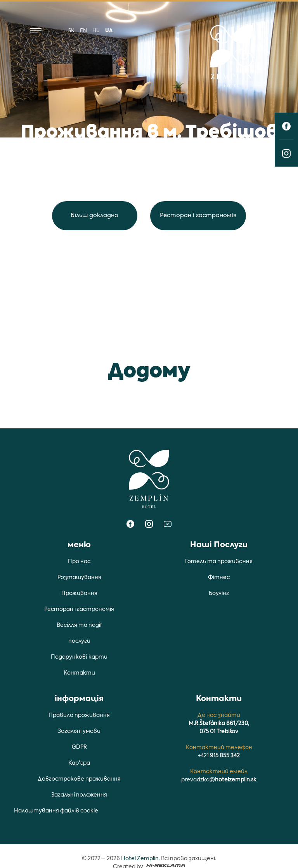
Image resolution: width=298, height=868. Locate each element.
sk (71, 31)
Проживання (79, 593)
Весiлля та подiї (79, 625)
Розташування (79, 578)
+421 (219, 756)
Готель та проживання (219, 562)
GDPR (79, 747)
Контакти (79, 673)
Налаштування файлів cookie (56, 811)
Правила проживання (79, 715)
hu (96, 31)
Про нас (79, 562)
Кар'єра (79, 763)
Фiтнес (219, 578)
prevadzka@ (219, 780)
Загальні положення (79, 795)
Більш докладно (94, 215)
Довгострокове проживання (79, 779)
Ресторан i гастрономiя (198, 215)
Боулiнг (219, 593)
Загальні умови (79, 731)
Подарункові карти (79, 657)
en (83, 31)
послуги (79, 641)
